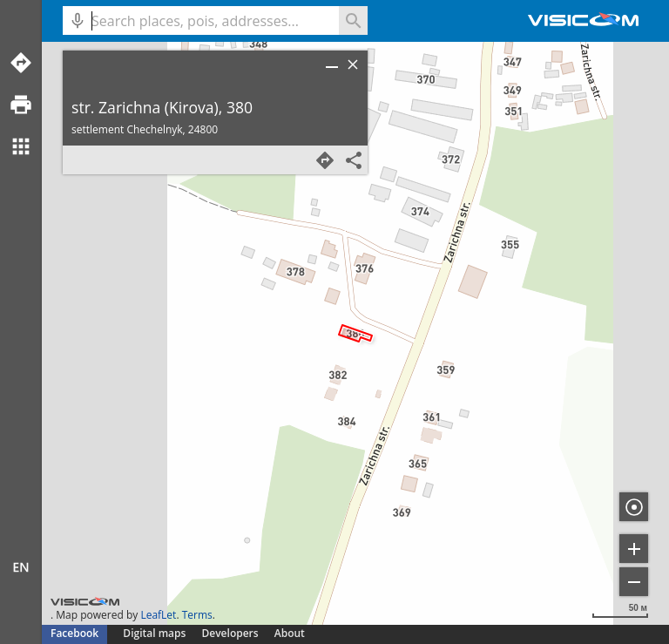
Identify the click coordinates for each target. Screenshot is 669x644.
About (290, 633)
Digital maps (155, 633)
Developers (230, 633)
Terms (197, 615)
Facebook (74, 633)
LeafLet (158, 615)
